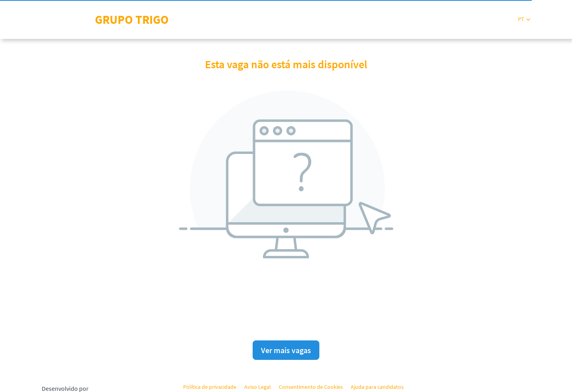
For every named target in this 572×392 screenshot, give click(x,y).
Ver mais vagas (286, 350)
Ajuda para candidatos (377, 387)
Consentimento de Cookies (311, 387)
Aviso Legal (258, 387)
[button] (524, 19)
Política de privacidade (210, 387)
